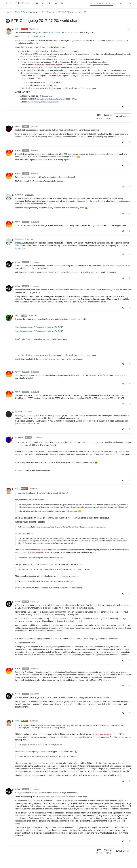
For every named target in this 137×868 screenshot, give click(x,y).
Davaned (18, 412)
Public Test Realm (53, 33)
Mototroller (19, 195)
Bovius (18, 126)
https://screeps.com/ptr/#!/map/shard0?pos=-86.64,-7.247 (39, 327)
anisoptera (19, 437)
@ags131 (19, 243)
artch (17, 29)
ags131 (18, 150)
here (17, 246)
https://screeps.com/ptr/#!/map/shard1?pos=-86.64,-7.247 (39, 331)
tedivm (18, 262)
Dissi (17, 315)
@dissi (18, 375)
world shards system (36, 37)
